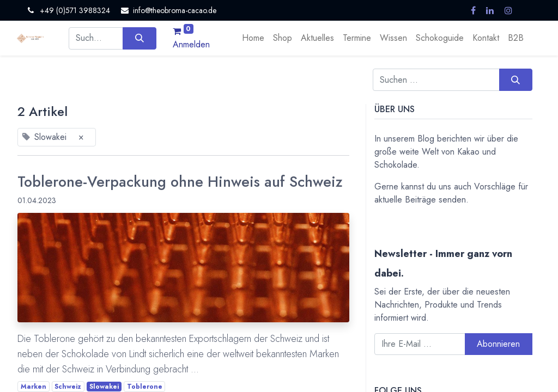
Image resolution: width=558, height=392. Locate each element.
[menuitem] (253, 38)
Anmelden (191, 44)
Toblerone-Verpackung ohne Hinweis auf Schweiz (180, 182)
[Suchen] (139, 38)
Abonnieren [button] (498, 344)
